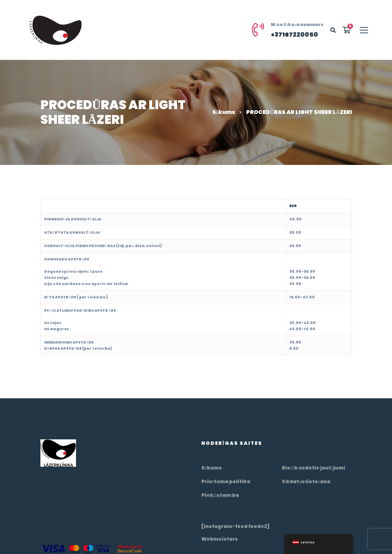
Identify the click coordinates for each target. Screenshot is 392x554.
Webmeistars (220, 539)
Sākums (224, 112)
